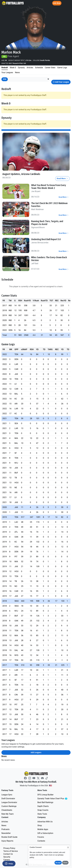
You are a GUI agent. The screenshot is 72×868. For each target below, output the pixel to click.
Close (65, 863)
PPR (5, 79)
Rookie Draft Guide (9, 837)
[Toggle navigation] (68, 3)
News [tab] (17, 72)
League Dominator (9, 802)
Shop (40, 825)
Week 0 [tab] (13, 68)
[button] (48, 79)
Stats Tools (42, 814)
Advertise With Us (45, 822)
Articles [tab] (30, 68)
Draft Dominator (8, 799)
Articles (5, 822)
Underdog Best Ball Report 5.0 (46, 239)
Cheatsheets (7, 810)
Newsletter (6, 833)
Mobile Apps (43, 829)
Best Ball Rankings (45, 802)
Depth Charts (43, 806)
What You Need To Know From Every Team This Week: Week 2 (49, 187)
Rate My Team (7, 814)
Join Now (57, 3)
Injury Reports (7, 841)
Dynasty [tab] (21, 68)
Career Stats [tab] (50, 68)
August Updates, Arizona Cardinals (21, 174)
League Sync (7, 795)
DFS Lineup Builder (45, 795)
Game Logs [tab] (62, 68)
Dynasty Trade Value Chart (54, 799)
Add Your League (61, 82)
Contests (41, 841)
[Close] (68, 847)
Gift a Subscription (45, 833)
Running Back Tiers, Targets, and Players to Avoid (47, 223)
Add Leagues (36, 752)
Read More (62, 178)
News (4, 825)
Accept (58, 863)
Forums (41, 837)
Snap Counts (43, 810)
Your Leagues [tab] (7, 72)
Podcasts (5, 829)
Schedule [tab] (39, 68)
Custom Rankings (9, 806)
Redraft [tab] (5, 68)
